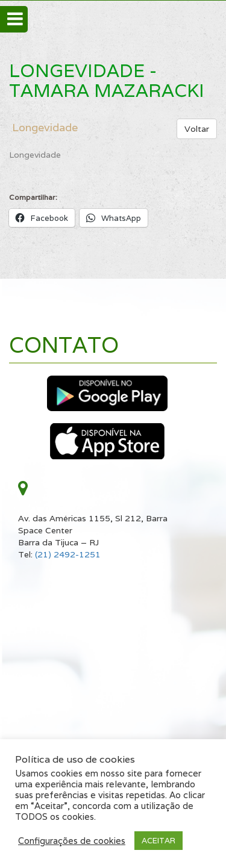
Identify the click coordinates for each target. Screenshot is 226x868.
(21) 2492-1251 (68, 554)
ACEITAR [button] (159, 841)
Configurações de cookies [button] (72, 841)
